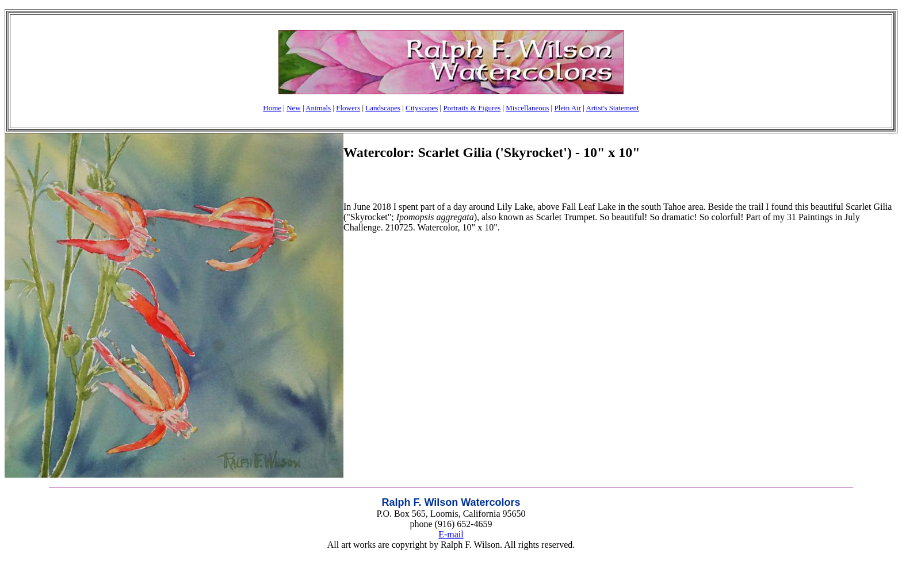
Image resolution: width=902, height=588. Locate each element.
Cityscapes (422, 108)
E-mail (451, 534)
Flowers (348, 108)
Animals (318, 108)
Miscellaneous (527, 108)
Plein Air (567, 108)
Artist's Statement (612, 108)
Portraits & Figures (472, 108)
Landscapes (383, 108)
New (294, 108)
